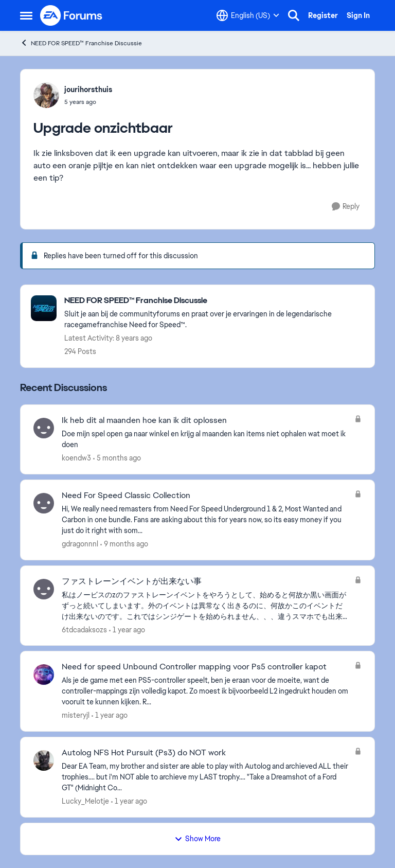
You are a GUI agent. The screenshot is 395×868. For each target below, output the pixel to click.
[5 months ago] (117, 458)
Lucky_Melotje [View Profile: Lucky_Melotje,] (85, 801)
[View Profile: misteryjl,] (44, 675)
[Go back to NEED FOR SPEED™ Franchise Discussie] (214, 301)
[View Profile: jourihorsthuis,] (46, 95)
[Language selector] (248, 15)
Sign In (358, 15)
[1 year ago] (127, 630)
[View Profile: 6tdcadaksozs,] (44, 589)
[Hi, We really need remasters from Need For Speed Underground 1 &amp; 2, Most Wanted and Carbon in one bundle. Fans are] (205, 520)
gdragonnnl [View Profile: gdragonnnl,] (80, 544)
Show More (197, 839)
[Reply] (346, 207)
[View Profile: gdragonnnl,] (44, 503)
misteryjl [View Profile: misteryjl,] (76, 715)
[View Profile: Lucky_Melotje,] (44, 760)
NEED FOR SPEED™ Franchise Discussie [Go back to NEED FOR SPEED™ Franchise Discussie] (81, 43)
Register (323, 15)
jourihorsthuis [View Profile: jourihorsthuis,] (88, 90)
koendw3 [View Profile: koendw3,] (76, 458)
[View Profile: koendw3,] (44, 428)
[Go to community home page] (71, 15)
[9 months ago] (124, 544)
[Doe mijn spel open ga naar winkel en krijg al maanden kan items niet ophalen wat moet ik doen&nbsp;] (205, 439)
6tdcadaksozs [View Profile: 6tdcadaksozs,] (84, 629)
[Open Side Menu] (26, 15)
